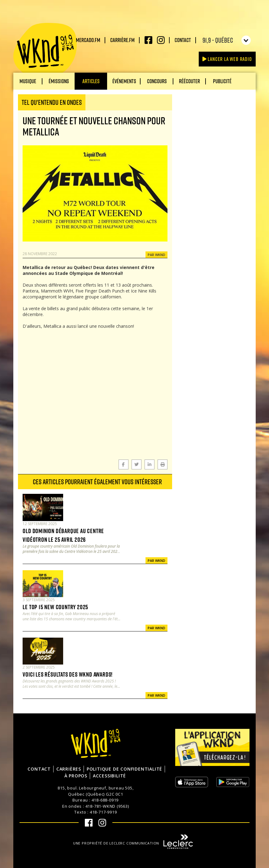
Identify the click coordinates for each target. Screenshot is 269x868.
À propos (76, 776)
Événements (124, 81)
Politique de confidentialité (124, 769)
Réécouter (189, 81)
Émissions (59, 81)
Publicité (222, 81)
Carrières (69, 769)
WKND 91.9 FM (45, 50)
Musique (28, 81)
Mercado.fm (88, 40)
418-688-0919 (105, 800)
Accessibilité (109, 776)
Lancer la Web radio (227, 59)
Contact (183, 40)
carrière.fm (122, 40)
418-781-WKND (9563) (107, 806)
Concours (157, 81)
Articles (91, 81)
